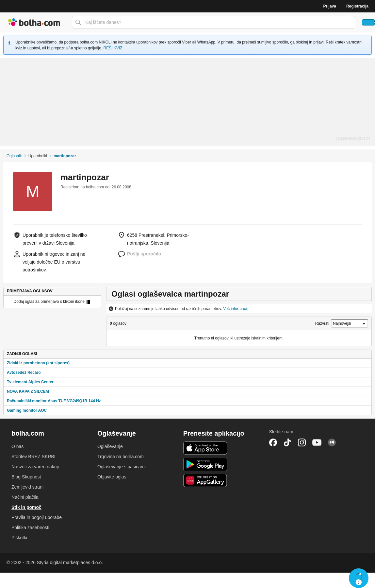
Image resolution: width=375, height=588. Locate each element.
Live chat (359, 578)
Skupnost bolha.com (332, 442)
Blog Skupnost (26, 477)
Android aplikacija (205, 464)
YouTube (317, 442)
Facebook (273, 442)
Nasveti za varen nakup (35, 467)
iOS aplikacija (205, 448)
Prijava (330, 6)
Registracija (357, 6)
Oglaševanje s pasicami (122, 467)
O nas (17, 446)
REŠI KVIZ (113, 48)
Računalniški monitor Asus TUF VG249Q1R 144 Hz (54, 401)
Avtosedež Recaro (24, 372)
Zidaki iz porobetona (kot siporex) (38, 363)
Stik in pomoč (26, 507)
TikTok (287, 442)
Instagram (302, 442)
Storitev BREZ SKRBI (33, 457)
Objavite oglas (112, 477)
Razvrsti (322, 323)
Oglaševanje (110, 446)
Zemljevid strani (27, 487)
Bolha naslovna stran (34, 22)
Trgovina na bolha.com (121, 457)
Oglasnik (14, 156)
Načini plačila (25, 497)
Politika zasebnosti (30, 527)
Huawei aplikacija (205, 480)
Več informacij (235, 309)
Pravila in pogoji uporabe (37, 517)
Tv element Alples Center (30, 382)
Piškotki (19, 538)
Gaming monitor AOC (27, 410)
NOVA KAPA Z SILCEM (28, 391)
